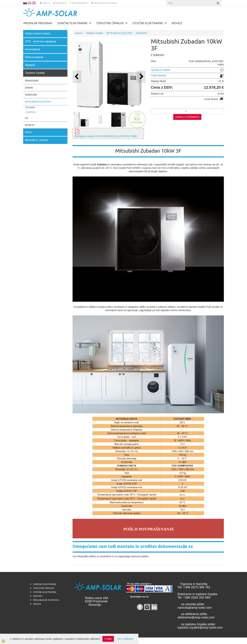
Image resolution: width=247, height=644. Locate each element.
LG (27, 118)
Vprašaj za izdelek (161, 70)
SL (25, 3)
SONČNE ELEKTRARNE (72, 23)
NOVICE (177, 23)
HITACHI (30, 125)
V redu (108, 639)
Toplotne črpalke (95, 33)
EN (30, 3)
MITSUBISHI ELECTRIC (38, 102)
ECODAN (30, 108)
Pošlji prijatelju (158, 75)
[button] (141, 77)
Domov (79, 33)
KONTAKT (38, 596)
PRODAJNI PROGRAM (38, 23)
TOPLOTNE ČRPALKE (110, 23)
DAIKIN (29, 88)
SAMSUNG (31, 95)
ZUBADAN (31, 112)
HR (34, 3)
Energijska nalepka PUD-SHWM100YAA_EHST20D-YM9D (106, 136)
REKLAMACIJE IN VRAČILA (46, 600)
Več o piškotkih (125, 639)
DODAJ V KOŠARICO (187, 117)
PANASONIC (32, 81)
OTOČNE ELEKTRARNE (148, 23)
